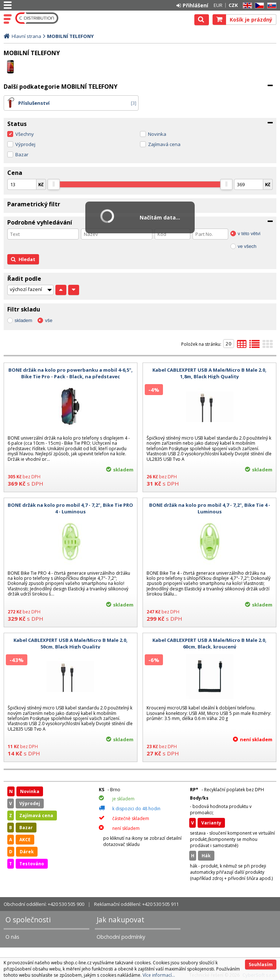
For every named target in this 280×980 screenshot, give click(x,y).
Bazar (22, 154)
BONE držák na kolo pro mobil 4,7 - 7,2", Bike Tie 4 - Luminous (210, 508)
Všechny (25, 134)
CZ (258, 6)
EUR (218, 5)
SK (271, 6)
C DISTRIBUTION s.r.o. (37, 18)
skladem (23, 320)
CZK (233, 5)
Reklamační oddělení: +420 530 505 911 (136, 904)
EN (246, 6)
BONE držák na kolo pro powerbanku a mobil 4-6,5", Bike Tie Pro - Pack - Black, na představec (71, 373)
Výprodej (25, 144)
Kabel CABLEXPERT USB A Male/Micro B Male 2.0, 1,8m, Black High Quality (209, 373)
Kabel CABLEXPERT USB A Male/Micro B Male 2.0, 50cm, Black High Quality (71, 643)
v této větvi (249, 233)
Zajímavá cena (164, 144)
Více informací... (159, 975)
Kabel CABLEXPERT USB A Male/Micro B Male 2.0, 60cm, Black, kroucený (209, 643)
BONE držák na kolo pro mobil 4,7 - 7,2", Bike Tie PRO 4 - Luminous (70, 508)
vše (48, 320)
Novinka (157, 134)
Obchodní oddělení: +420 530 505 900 (44, 904)
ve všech (247, 246)
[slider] (54, 184)
